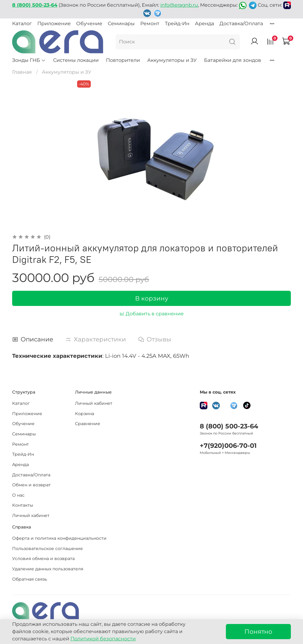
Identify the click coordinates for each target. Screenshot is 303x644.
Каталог (22, 23)
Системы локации (76, 60)
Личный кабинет (31, 515)
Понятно (258, 632)
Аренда (204, 23)
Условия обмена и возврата (43, 558)
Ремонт (150, 23)
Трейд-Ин (177, 23)
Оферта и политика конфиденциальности (59, 538)
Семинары (121, 23)
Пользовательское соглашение (48, 548)
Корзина (85, 414)
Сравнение (88, 424)
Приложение (54, 23)
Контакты (23, 505)
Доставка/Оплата (241, 23)
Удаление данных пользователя (48, 569)
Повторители (123, 60)
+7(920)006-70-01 (228, 446)
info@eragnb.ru (179, 5)
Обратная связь (30, 579)
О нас (18, 495)
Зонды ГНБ (29, 60)
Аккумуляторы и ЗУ (172, 60)
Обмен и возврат (31, 485)
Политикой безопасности (103, 639)
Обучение (89, 23)
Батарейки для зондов (233, 60)
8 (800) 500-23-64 (229, 426)
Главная (22, 72)
